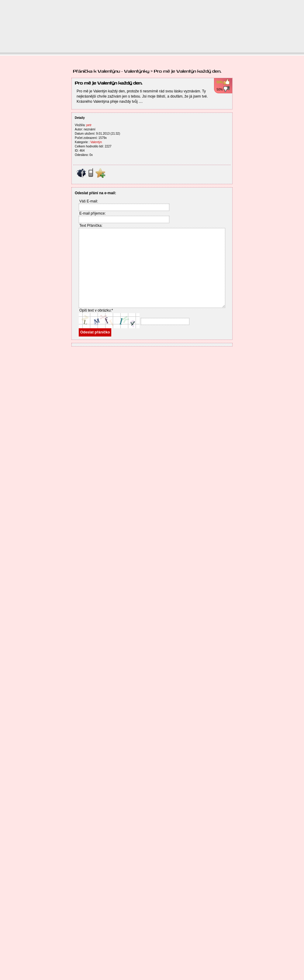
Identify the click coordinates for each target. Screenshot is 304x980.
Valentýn (96, 142)
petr (89, 125)
